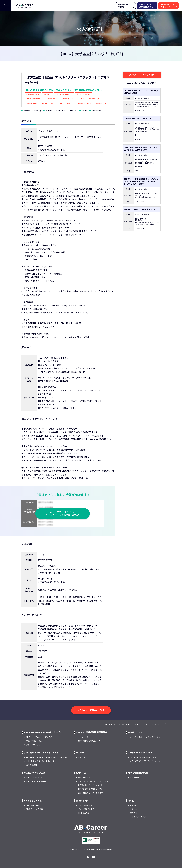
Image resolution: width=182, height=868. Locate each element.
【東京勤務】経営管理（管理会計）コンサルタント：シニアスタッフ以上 (141, 149)
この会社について (98, 111)
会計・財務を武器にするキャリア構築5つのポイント (47, 757)
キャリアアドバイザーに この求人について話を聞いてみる (63, 514)
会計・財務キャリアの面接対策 (90, 793)
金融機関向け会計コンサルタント (138, 118)
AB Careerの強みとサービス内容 (39, 737)
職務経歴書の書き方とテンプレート (92, 789)
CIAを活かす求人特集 (35, 809)
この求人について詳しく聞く (142, 75)
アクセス (133, 809)
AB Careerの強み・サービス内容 (143, 757)
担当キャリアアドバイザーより (67, 111)
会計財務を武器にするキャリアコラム (145, 737)
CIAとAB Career (33, 805)
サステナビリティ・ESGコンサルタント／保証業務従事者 (141, 92)
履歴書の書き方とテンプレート (90, 785)
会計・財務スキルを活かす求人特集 (40, 761)
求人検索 (82, 757)
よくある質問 (31, 765)
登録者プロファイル (34, 741)
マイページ (134, 777)
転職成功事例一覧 (85, 805)
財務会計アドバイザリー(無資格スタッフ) (141, 209)
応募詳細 (84, 111)
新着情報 (133, 805)
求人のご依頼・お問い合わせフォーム (145, 761)
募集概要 (27, 111)
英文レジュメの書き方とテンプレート (93, 781)
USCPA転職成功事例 (86, 809)
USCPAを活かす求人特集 (36, 781)
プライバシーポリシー (139, 817)
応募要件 (49, 111)
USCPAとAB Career (34, 777)
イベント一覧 (83, 737)
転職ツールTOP (84, 777)
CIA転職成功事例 (85, 813)
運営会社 (133, 813)
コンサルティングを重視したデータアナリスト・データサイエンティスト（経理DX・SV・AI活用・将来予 (141, 181)
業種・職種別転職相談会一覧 (89, 741)
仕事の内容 (38, 111)
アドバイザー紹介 (33, 745)
